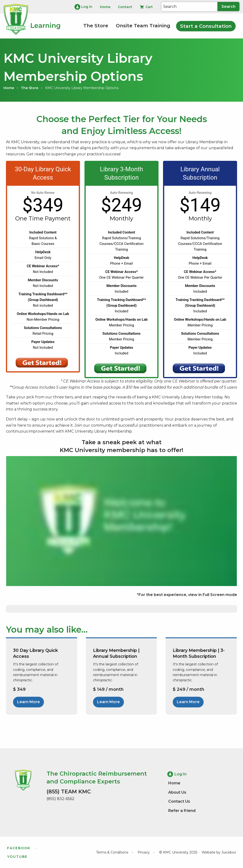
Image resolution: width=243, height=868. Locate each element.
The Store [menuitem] (96, 26)
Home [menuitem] (105, 7)
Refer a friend (182, 810)
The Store (30, 88)
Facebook (19, 848)
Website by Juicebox (219, 852)
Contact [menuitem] (125, 7)
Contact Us (179, 801)
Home (9, 88)
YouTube (17, 857)
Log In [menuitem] (83, 7)
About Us (177, 792)
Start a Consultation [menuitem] (206, 26)
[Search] (189, 7)
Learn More (28, 702)
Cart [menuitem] (146, 7)
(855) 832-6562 (61, 799)
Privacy (144, 852)
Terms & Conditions (112, 852)
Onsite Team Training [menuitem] (143, 26)
